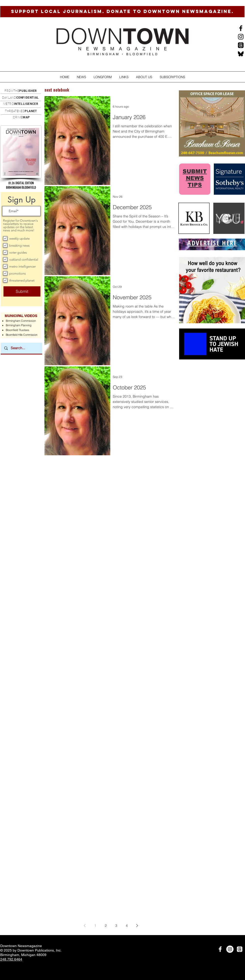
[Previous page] (85, 926)
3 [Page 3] (116, 926)
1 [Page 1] (95, 926)
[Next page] (137, 926)
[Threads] (241, 45)
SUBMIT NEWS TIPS (195, 178)
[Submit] (22, 291)
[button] (81, 77)
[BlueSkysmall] (241, 54)
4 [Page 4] (127, 926)
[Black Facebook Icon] (241, 28)
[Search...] (21, 348)
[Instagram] (241, 37)
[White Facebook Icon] (220, 949)
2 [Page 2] (106, 926)
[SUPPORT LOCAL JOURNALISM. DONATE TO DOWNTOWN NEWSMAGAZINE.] (122, 12)
